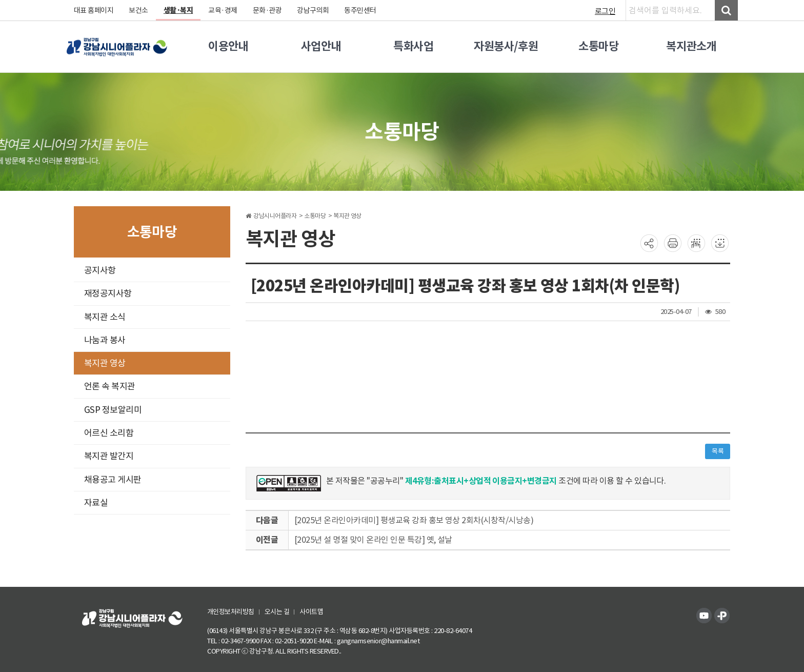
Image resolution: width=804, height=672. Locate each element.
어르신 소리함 (109, 433)
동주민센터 (361, 10)
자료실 (96, 503)
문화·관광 (267, 10)
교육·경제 (223, 10)
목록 (718, 451)
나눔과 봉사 (105, 340)
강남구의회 (314, 10)
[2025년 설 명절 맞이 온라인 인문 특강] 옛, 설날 (374, 540)
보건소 (139, 10)
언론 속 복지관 (110, 386)
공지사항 (100, 270)
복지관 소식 (105, 317)
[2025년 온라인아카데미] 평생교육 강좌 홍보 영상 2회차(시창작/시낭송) (414, 520)
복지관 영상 (105, 363)
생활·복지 (178, 10)
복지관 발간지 (109, 456)
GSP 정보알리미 (113, 410)
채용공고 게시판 (113, 480)
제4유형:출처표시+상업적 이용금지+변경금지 (481, 481)
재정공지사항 (108, 293)
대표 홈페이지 (94, 10)
